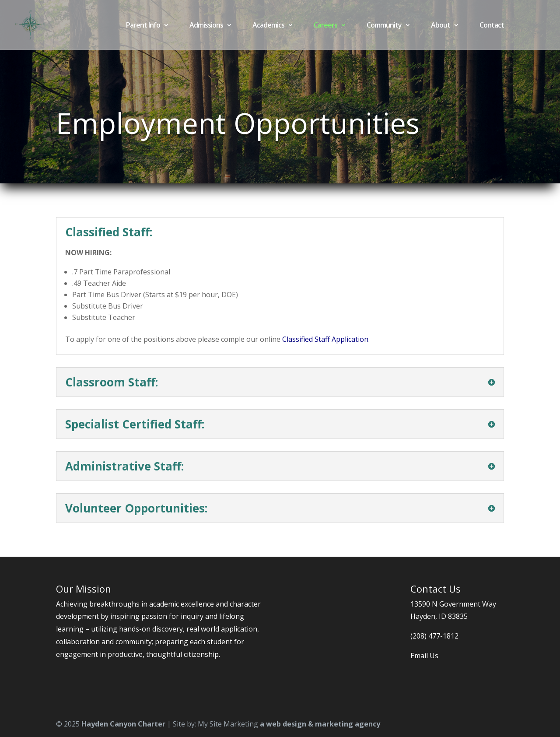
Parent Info (143, 26)
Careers (325, 26)
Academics (268, 26)
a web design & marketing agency (320, 724)
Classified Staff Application (325, 339)
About (441, 26)
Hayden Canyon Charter (123, 724)
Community (384, 26)
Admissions (206, 26)
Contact (492, 26)
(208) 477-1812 (434, 636)
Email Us (424, 656)
